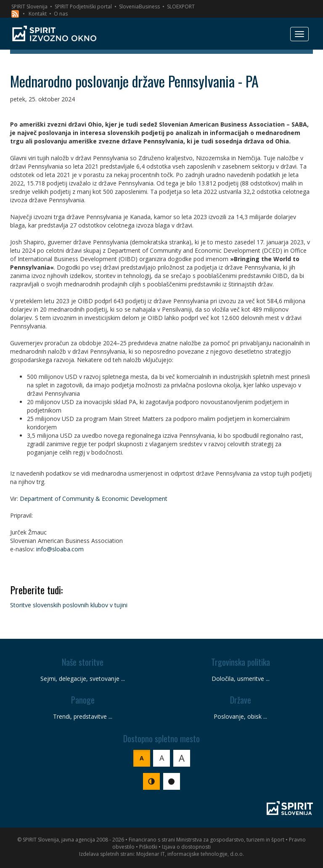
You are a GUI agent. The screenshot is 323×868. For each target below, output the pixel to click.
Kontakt (38, 14)
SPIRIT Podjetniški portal (83, 7)
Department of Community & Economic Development (94, 499)
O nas (61, 14)
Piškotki (148, 847)
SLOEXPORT (181, 7)
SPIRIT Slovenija (29, 7)
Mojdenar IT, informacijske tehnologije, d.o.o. (190, 854)
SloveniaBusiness (139, 7)
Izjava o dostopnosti (186, 847)
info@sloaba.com (60, 549)
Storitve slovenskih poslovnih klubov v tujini (69, 605)
